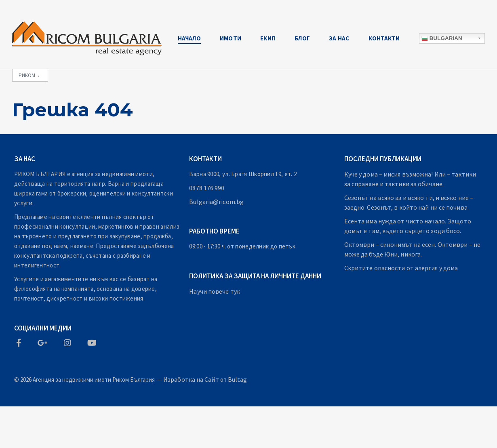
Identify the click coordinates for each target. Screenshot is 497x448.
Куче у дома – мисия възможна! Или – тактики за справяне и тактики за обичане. (410, 179)
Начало (189, 38)
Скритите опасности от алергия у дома (401, 268)
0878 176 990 (207, 188)
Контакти (384, 38)
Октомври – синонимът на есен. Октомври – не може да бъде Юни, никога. (412, 249)
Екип (268, 38)
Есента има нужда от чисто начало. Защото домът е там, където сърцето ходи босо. (408, 226)
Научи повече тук (215, 291)
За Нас (339, 38)
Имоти (231, 38)
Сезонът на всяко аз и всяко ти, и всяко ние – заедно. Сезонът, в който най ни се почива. (409, 202)
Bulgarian (442, 38)
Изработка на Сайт (191, 379)
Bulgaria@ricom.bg (216, 202)
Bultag (238, 379)
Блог (302, 38)
